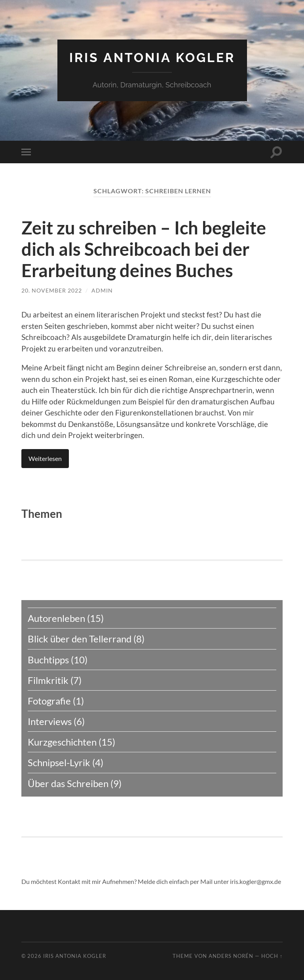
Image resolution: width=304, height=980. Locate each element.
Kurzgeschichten (62, 742)
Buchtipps (48, 660)
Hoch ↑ (272, 956)
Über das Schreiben (68, 783)
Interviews (50, 721)
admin (102, 290)
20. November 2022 (52, 290)
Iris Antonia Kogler (152, 58)
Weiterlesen (45, 458)
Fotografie (49, 701)
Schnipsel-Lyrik (59, 762)
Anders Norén (231, 956)
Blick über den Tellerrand (80, 639)
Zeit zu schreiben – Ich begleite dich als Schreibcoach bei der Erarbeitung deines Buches (144, 249)
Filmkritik (48, 680)
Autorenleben (56, 618)
